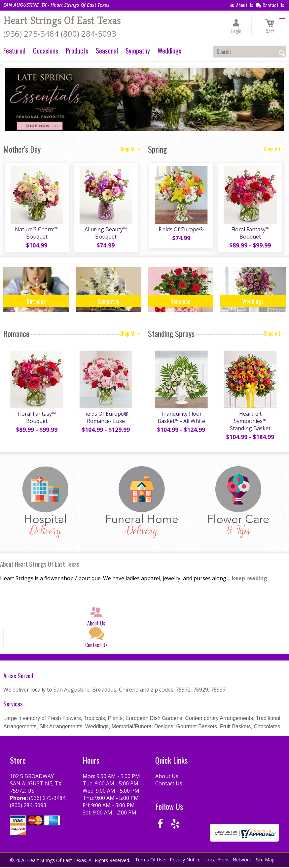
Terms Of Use (150, 863)
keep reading (250, 581)
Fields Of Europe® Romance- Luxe (105, 420)
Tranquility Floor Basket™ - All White (181, 420)
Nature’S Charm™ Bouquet (36, 234)
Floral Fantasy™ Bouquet (250, 234)
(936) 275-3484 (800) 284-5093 (60, 34)
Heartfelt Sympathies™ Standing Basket (250, 424)
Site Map (265, 863)
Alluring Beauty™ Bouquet (105, 234)
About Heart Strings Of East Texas (40, 567)
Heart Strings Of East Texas (62, 20)
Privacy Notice (185, 863)
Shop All (130, 149)
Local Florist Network (228, 863)
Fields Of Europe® (181, 231)
